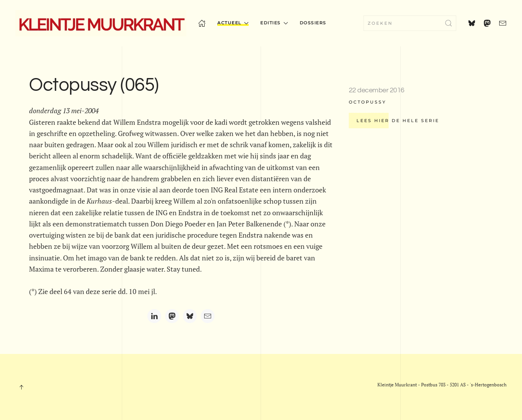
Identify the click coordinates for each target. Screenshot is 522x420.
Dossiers (313, 23)
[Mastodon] (172, 316)
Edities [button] (274, 23)
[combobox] (410, 23)
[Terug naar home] (101, 23)
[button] (21, 387)
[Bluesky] (190, 316)
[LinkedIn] (154, 316)
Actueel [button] (233, 23)
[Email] (208, 316)
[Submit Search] (449, 23)
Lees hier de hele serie (398, 121)
